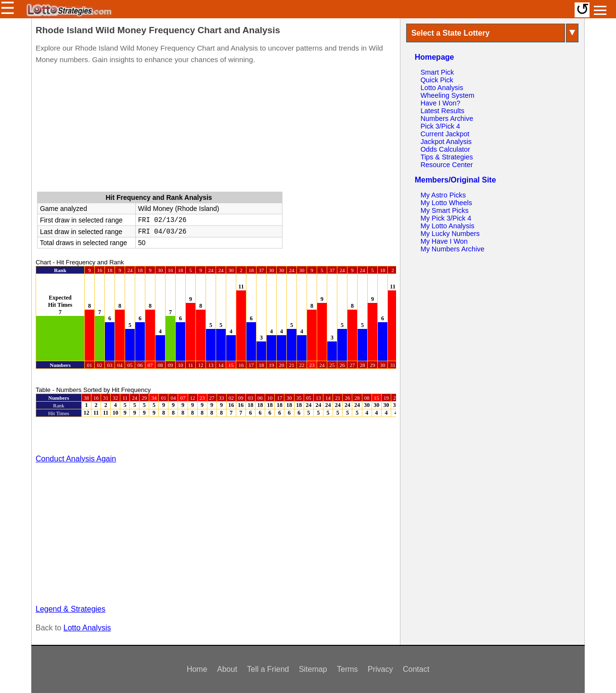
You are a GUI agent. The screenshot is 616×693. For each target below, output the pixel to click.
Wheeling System (448, 95)
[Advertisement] (216, 130)
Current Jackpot (445, 134)
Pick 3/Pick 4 (440, 126)
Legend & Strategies (71, 609)
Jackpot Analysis (446, 142)
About (227, 669)
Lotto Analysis (87, 628)
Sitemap (313, 669)
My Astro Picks (443, 195)
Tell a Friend (268, 669)
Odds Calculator (445, 149)
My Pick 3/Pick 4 (446, 218)
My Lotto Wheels (446, 203)
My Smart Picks (445, 210)
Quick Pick (437, 80)
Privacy (380, 669)
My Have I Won (444, 241)
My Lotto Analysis (448, 226)
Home (197, 669)
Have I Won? (441, 103)
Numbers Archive (447, 118)
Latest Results (443, 111)
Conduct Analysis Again (76, 459)
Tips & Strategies (447, 157)
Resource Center (447, 165)
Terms (347, 669)
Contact (416, 669)
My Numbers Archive (453, 249)
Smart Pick (437, 72)
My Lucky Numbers (450, 234)
